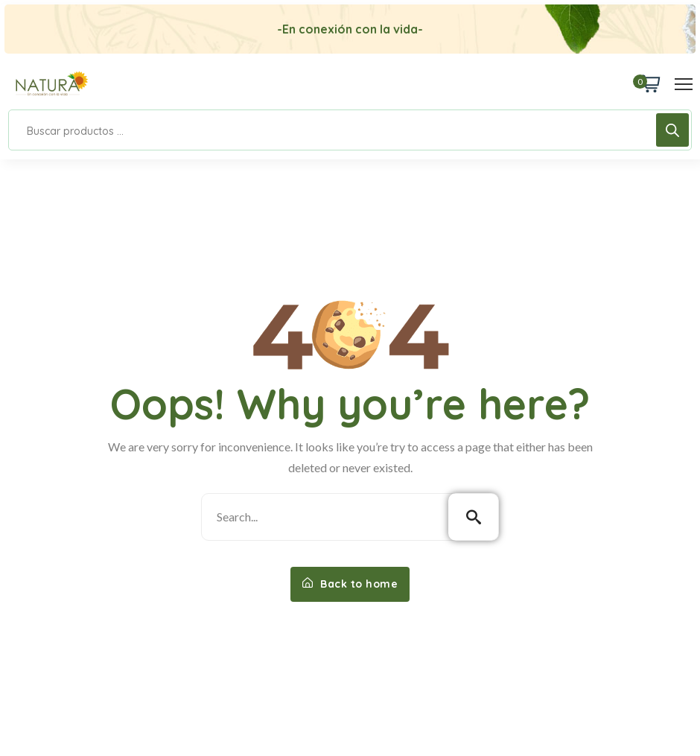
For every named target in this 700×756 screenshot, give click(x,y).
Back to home (350, 584)
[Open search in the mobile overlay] (350, 130)
